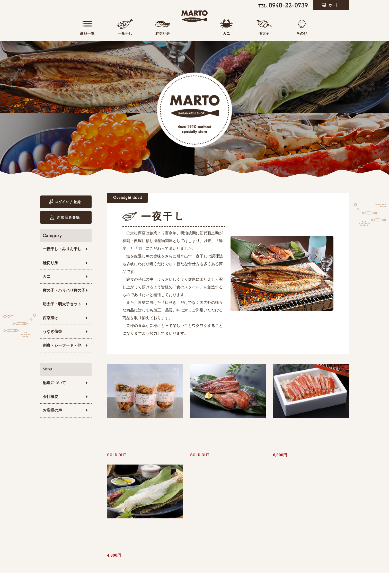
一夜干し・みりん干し (62, 249)
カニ (248, 33)
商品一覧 (83, 33)
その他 (306, 33)
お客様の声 (52, 410)
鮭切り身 (141, 33)
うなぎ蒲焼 (52, 332)
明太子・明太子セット (62, 304)
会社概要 (50, 397)
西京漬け (50, 318)
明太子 (277, 33)
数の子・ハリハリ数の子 (64, 290)
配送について (54, 383)
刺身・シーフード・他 (62, 345)
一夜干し (112, 33)
